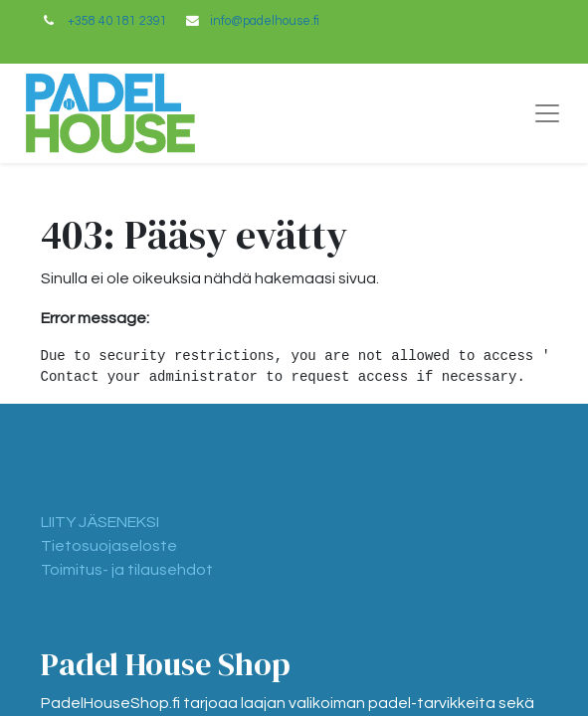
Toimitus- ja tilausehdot (127, 570)
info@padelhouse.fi (265, 21)
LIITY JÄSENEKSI (100, 522)
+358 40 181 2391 (117, 21)
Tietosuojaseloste (109, 546)
